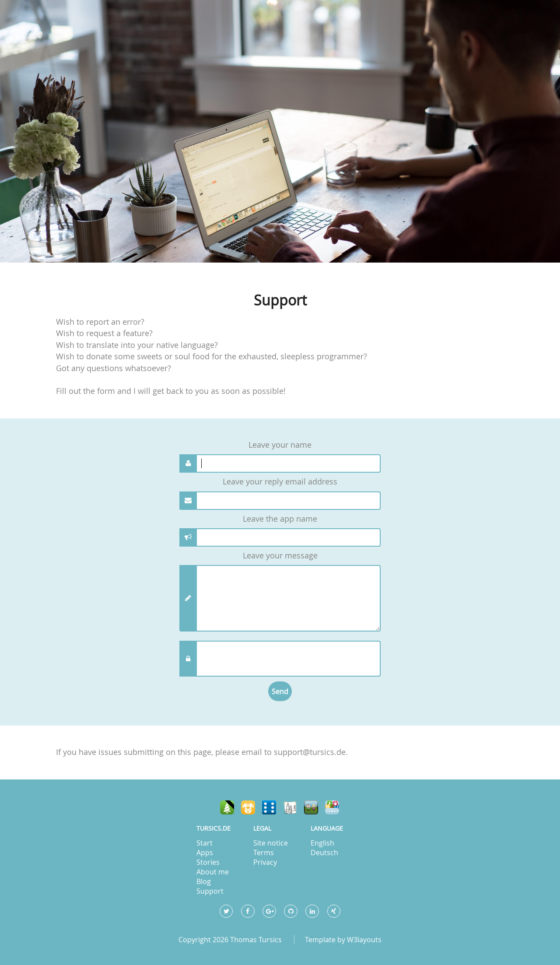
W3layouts (364, 940)
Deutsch (324, 853)
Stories (208, 862)
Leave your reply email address (280, 482)
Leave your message (280, 556)
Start (205, 843)
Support (210, 891)
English (322, 843)
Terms (264, 853)
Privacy (265, 862)
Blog (204, 881)
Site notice (271, 843)
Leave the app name (280, 519)
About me (213, 872)
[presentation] (285, 659)
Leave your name (280, 445)
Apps (205, 853)
